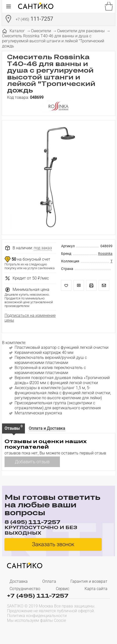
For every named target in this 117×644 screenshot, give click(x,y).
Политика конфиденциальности (37, 616)
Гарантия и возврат (89, 581)
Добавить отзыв (32, 462)
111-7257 (34, 19)
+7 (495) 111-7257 (38, 595)
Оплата (49, 581)
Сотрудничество (25, 589)
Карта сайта (96, 589)
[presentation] (39, 630)
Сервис (63, 589)
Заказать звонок (53, 544)
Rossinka (105, 254)
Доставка (19, 581)
